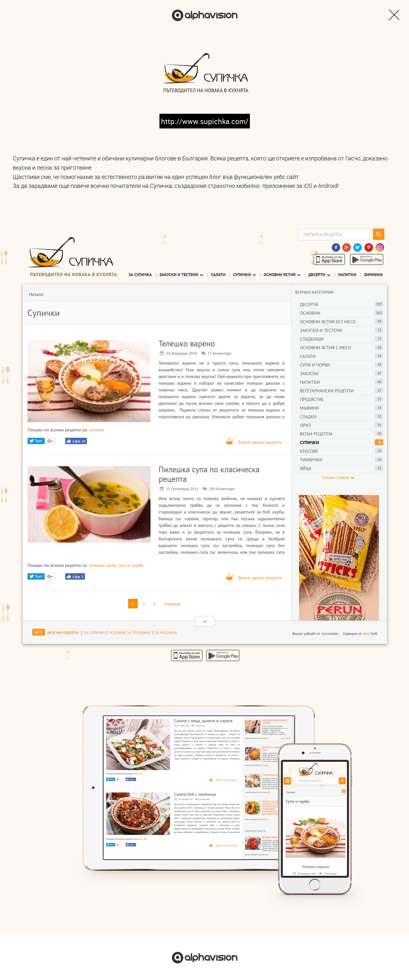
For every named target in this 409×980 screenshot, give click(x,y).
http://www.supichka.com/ (205, 121)
